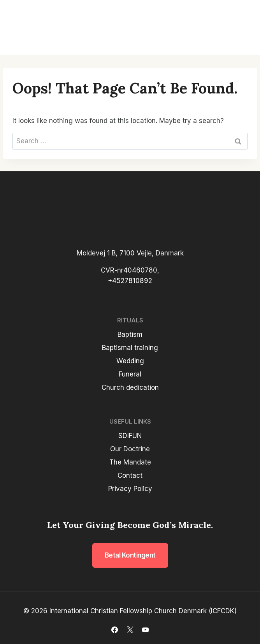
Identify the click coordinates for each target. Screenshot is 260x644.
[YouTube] (145, 630)
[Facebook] (115, 630)
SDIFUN (130, 436)
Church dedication (130, 387)
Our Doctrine (130, 449)
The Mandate (130, 462)
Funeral (130, 374)
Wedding (130, 361)
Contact (130, 475)
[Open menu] (241, 28)
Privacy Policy (130, 489)
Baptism (130, 334)
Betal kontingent (130, 555)
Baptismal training (130, 348)
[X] (130, 630)
